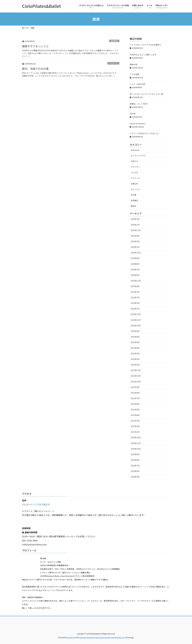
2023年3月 (135, 297)
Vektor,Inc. (121, 637)
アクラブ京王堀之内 (40, 504)
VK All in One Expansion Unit (104, 637)
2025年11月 (136, 230)
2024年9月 (135, 258)
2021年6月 (135, 404)
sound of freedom (137, 124)
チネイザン (135, 167)
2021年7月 (135, 398)
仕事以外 (134, 184)
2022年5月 (135, 348)
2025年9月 (135, 236)
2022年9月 (135, 331)
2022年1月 (135, 365)
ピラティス (113, 63)
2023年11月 (136, 281)
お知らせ (134, 161)
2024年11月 (136, 253)
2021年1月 (135, 432)
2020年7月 (135, 466)
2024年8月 (135, 264)
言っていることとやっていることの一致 (146, 94)
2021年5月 (135, 410)
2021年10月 (136, 382)
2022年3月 (135, 353)
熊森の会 (133, 64)
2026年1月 (135, 225)
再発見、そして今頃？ (139, 104)
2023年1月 (135, 309)
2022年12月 (136, 314)
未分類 (133, 195)
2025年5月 (135, 241)
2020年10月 (136, 449)
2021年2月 (135, 426)
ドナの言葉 (134, 74)
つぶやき (134, 172)
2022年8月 (135, 337)
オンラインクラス (138, 156)
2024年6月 (135, 275)
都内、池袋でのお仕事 (35, 69)
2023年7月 (135, 292)
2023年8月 (135, 286)
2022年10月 (136, 326)
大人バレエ (135, 189)
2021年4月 (135, 415)
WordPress (71, 637)
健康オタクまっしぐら (35, 46)
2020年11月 (136, 443)
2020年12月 (136, 437)
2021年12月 (136, 370)
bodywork (135, 150)
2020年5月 (135, 477)
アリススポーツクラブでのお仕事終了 (146, 45)
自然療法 (114, 41)
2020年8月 (135, 460)
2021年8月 (135, 393)
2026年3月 (135, 219)
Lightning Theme (85, 637)
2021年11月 (136, 376)
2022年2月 (135, 359)
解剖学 (133, 206)
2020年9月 (135, 454)
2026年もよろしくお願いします (143, 55)
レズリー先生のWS (138, 84)
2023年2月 (135, 303)
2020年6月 (135, 471)
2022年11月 (136, 320)
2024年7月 (135, 269)
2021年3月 (135, 421)
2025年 (133, 114)
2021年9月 (135, 387)
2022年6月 (135, 342)
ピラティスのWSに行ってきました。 (145, 133)
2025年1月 (135, 247)
